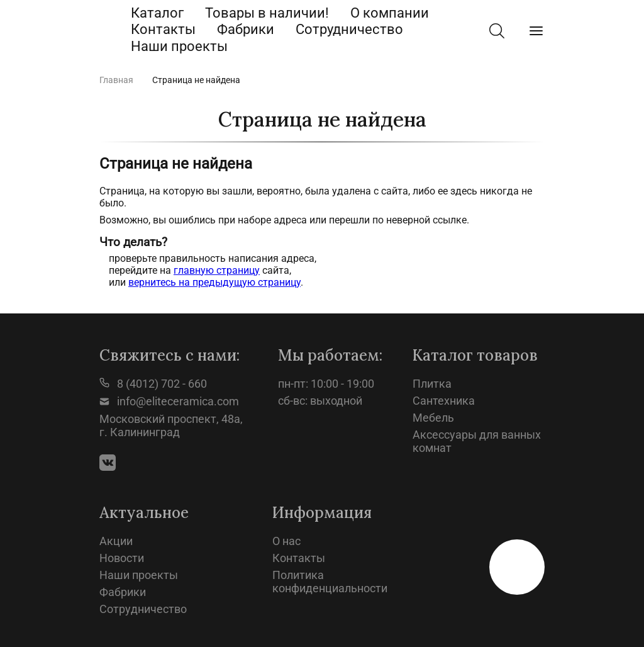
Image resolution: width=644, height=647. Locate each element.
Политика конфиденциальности (330, 582)
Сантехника (444, 401)
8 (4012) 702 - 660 (153, 384)
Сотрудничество (349, 29)
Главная (116, 80)
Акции (116, 541)
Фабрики (246, 29)
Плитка (432, 384)
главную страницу (217, 270)
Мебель (433, 418)
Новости (122, 558)
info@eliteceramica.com (169, 401)
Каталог (157, 13)
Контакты (163, 29)
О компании (390, 13)
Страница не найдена (196, 80)
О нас (286, 541)
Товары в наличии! (267, 13)
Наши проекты (179, 46)
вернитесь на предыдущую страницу (214, 282)
